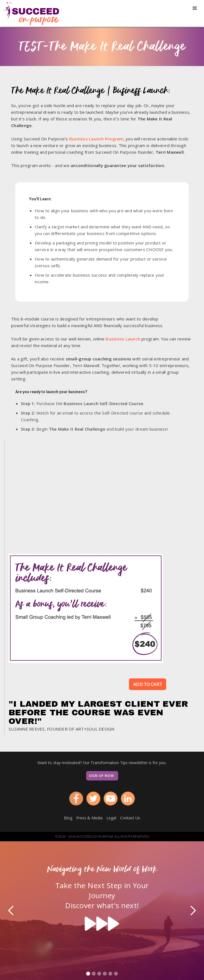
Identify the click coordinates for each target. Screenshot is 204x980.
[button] (195, 8)
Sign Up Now (101, 776)
